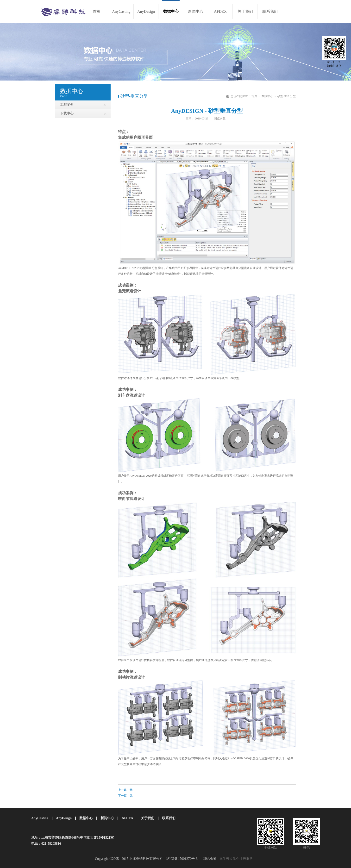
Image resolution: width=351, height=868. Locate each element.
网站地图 (209, 859)
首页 (97, 11)
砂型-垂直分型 (287, 96)
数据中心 (267, 96)
